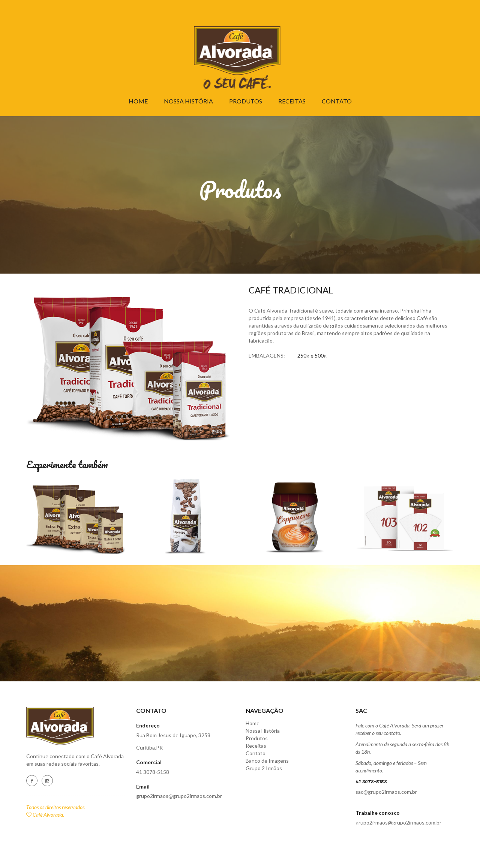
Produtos (246, 101)
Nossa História (188, 101)
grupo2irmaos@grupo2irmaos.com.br (179, 796)
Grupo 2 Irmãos (264, 768)
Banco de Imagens (267, 761)
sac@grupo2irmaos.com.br (386, 792)
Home (138, 101)
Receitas (292, 101)
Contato (337, 101)
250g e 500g (312, 355)
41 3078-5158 (153, 772)
